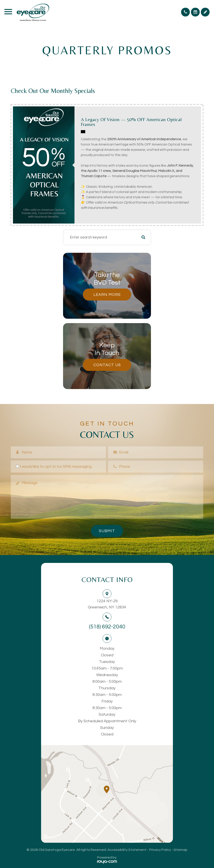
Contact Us (107, 365)
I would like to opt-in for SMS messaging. (54, 467)
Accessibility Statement (127, 850)
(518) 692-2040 (107, 627)
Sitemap (180, 850)
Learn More (107, 294)
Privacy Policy (160, 850)
